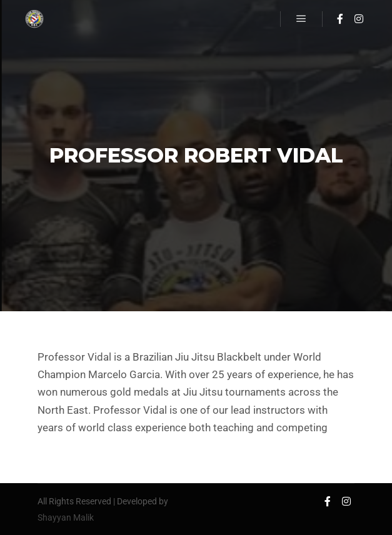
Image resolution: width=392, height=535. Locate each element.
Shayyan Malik (66, 517)
